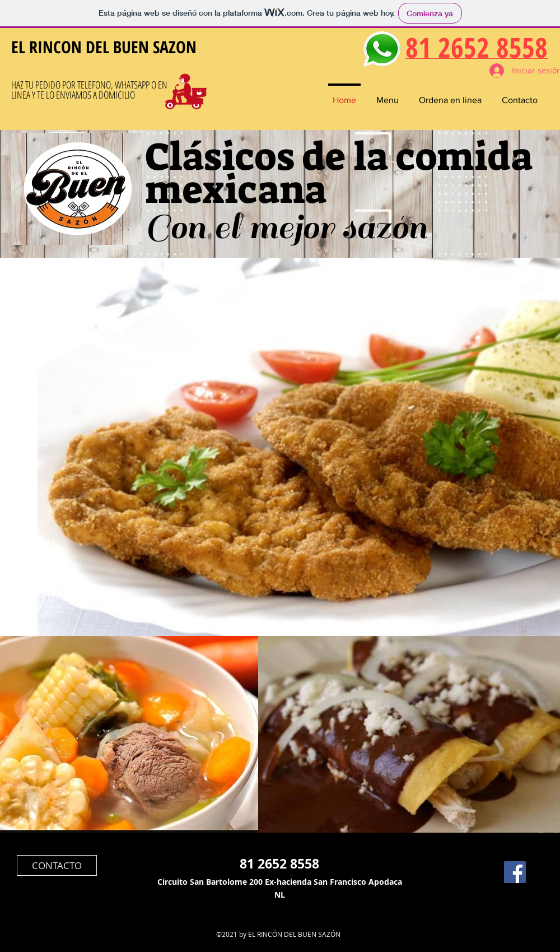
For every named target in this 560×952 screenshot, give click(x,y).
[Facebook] (515, 872)
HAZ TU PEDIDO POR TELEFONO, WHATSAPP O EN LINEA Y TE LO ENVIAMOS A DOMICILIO (89, 90)
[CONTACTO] (57, 865)
